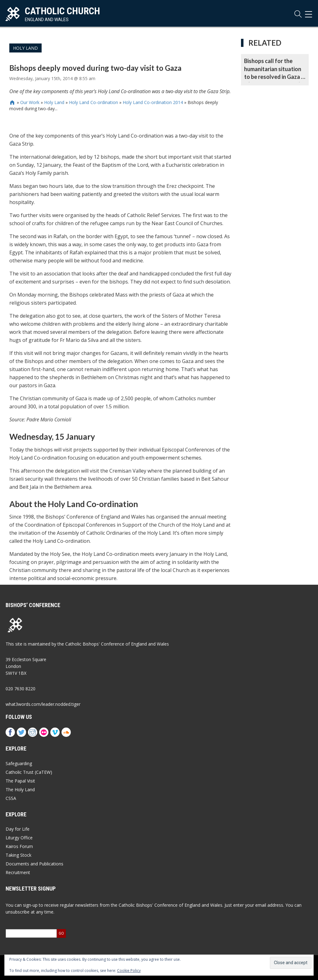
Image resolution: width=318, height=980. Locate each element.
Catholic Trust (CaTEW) (29, 772)
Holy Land (25, 48)
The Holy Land (20, 789)
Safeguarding (19, 763)
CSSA (11, 798)
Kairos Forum (19, 846)
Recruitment (18, 872)
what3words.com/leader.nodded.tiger (43, 704)
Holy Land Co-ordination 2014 (153, 102)
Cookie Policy (129, 971)
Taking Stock (18, 855)
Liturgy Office (19, 838)
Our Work (30, 102)
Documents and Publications (34, 864)
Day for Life (18, 829)
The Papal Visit (20, 781)
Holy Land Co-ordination (93, 102)
